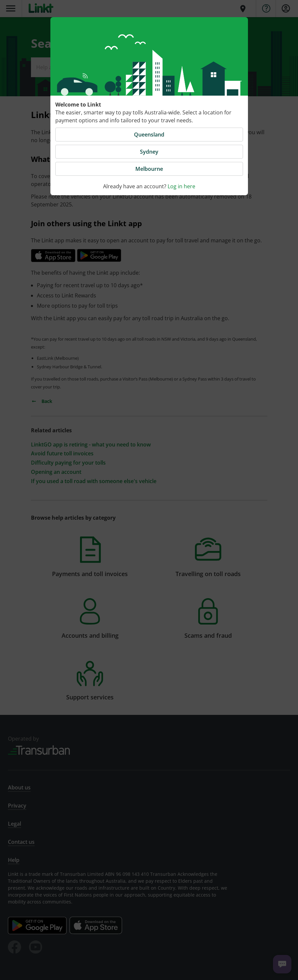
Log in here (181, 186)
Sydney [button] (149, 152)
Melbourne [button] (149, 169)
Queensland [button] (149, 135)
